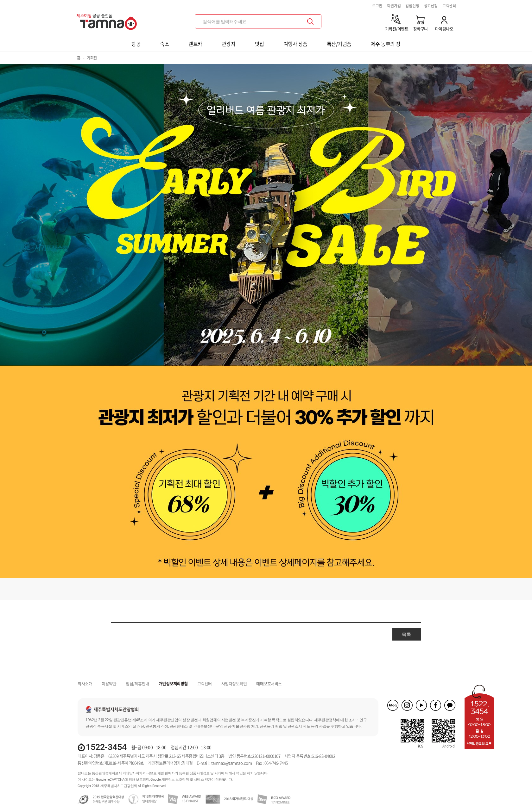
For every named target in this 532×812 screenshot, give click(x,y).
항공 (136, 44)
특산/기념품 (339, 44)
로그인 (377, 6)
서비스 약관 (203, 780)
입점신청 (412, 6)
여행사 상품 (295, 44)
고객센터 (449, 6)
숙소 (165, 44)
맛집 (260, 44)
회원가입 (394, 6)
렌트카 (195, 44)
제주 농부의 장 (386, 44)
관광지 (229, 44)
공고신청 (431, 6)
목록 (407, 634)
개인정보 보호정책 (175, 780)
